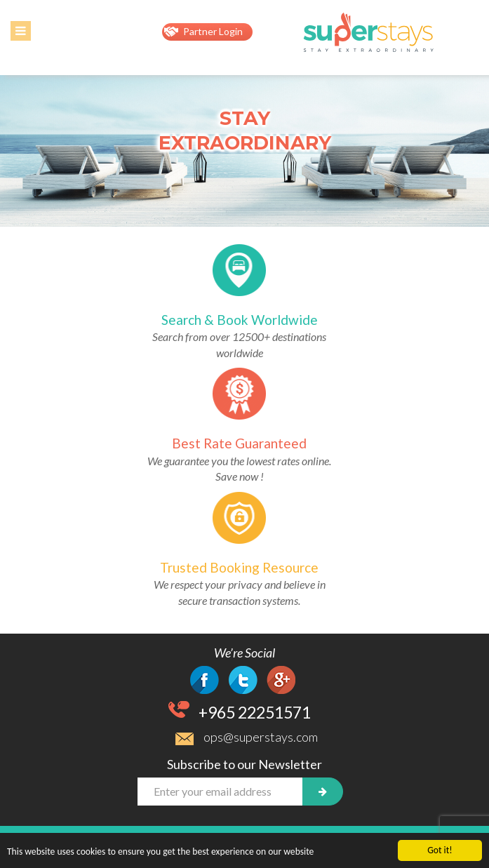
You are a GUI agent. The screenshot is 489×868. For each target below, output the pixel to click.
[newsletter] (323, 792)
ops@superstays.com (261, 737)
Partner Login (213, 31)
